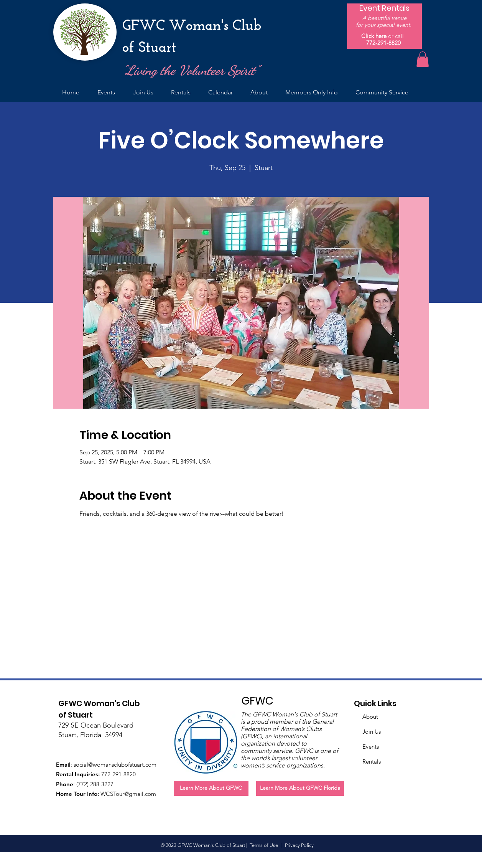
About (370, 717)
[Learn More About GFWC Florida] (300, 788)
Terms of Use (264, 845)
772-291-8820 (383, 43)
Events (371, 747)
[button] (423, 59)
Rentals (372, 762)
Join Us (372, 732)
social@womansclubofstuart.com (115, 765)
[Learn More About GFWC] (211, 788)
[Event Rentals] (384, 8)
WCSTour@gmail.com (128, 794)
